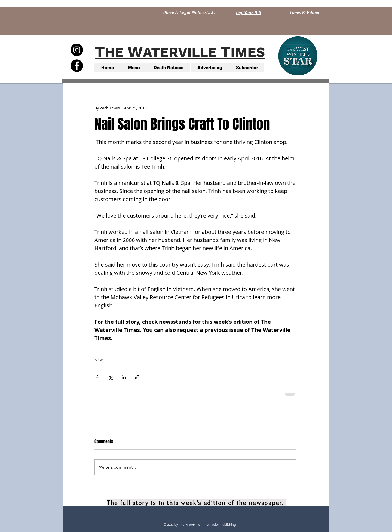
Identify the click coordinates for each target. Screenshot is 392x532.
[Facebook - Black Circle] (77, 66)
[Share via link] (137, 377)
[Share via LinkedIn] (124, 377)
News (99, 360)
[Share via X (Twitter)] (110, 377)
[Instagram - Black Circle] (77, 50)
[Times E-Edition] (305, 13)
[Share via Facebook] (97, 377)
